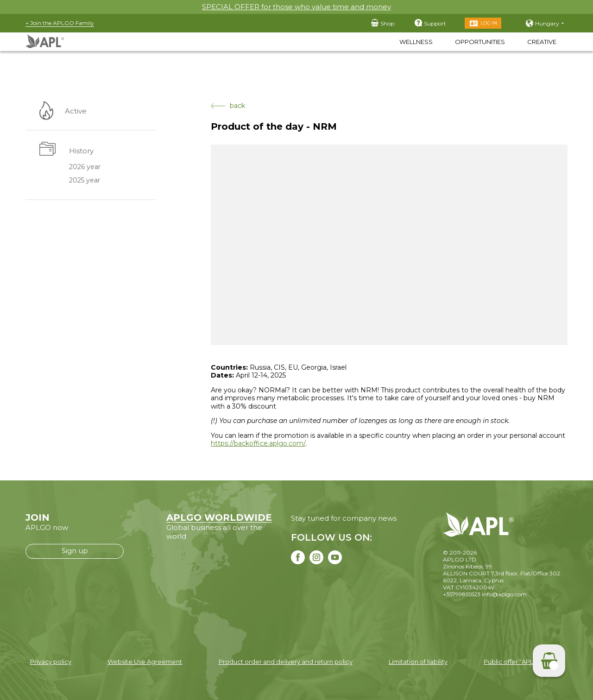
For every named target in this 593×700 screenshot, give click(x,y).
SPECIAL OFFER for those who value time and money (296, 7)
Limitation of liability (418, 662)
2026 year (84, 167)
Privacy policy (51, 662)
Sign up (75, 551)
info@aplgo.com (504, 594)
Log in (489, 23)
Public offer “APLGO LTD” (521, 662)
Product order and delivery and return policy (286, 662)
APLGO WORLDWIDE (219, 517)
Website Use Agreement (145, 662)
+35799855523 (462, 594)
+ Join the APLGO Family (60, 23)
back (228, 106)
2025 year (84, 181)
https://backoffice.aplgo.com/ (258, 443)
